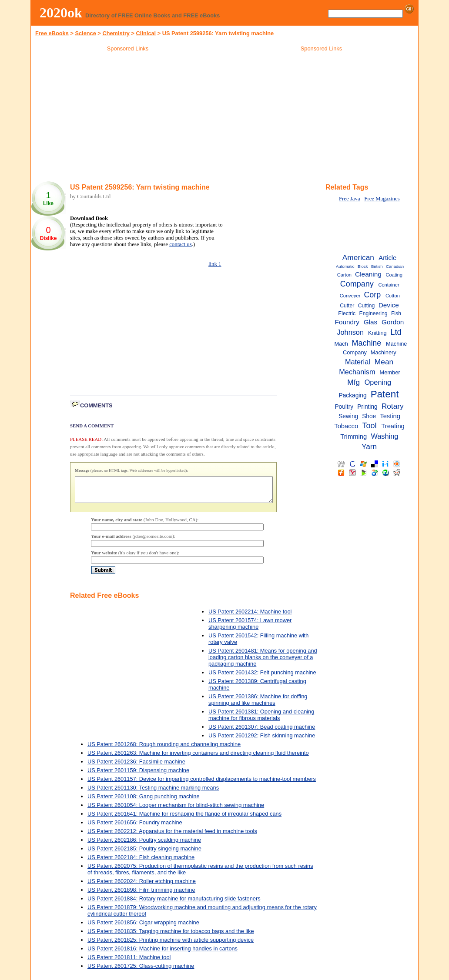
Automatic (345, 266)
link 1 (215, 264)
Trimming (354, 437)
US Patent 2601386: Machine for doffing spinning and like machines (258, 705)
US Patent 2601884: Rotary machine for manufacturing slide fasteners (174, 904)
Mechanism (357, 372)
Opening (378, 382)
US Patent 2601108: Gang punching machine (144, 802)
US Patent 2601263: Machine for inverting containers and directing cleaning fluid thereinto (198, 758)
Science (85, 33)
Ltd (396, 332)
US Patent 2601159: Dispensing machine (138, 775)
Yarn (369, 447)
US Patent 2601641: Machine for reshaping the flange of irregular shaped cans (184, 819)
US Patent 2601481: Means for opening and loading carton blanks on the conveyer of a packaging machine (263, 662)
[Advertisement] (128, 117)
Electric (347, 313)
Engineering (374, 313)
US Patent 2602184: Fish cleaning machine (141, 862)
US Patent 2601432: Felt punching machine (262, 678)
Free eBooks (52, 33)
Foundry (347, 322)
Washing (385, 436)
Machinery (384, 352)
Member (390, 372)
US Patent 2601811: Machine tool (129, 962)
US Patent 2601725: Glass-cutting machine (141, 971)
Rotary (393, 406)
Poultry (344, 407)
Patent (385, 394)
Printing (367, 407)
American (358, 257)
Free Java (350, 199)
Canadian (395, 266)
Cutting (367, 306)
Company (357, 284)
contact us (181, 244)
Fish (396, 313)
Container (389, 285)
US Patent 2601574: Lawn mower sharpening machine (250, 629)
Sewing (348, 416)
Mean (384, 362)
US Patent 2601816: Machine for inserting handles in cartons (163, 954)
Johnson (350, 332)
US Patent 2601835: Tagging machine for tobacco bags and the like (171, 936)
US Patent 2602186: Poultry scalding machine (144, 845)
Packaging (353, 395)
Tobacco (346, 426)
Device (389, 305)
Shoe (369, 416)
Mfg (354, 382)
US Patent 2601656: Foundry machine (135, 828)
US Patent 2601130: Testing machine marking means (153, 793)
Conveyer (350, 296)
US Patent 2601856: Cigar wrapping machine (143, 928)
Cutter (347, 306)
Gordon (393, 322)
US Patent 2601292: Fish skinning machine (262, 741)
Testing (390, 416)
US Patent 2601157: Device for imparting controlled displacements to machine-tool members (202, 784)
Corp (372, 295)
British (377, 266)
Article (387, 258)
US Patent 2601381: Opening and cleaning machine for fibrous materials (261, 720)
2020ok (61, 13)
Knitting (377, 333)
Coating (394, 275)
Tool (370, 426)
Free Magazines (382, 199)
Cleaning (368, 274)
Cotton (393, 296)
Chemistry (116, 33)
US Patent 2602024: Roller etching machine (142, 886)
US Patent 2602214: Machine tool (250, 617)
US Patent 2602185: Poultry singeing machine (144, 854)
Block (363, 266)
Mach (341, 344)
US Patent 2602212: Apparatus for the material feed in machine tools (172, 836)
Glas (371, 322)
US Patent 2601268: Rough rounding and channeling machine (164, 749)
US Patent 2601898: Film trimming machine (141, 895)
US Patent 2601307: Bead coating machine (262, 732)
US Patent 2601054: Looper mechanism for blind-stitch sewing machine (176, 810)
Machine (367, 343)
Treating (393, 426)
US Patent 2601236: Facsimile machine (136, 767)
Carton (344, 275)
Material (358, 362)
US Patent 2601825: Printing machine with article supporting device (171, 945)
